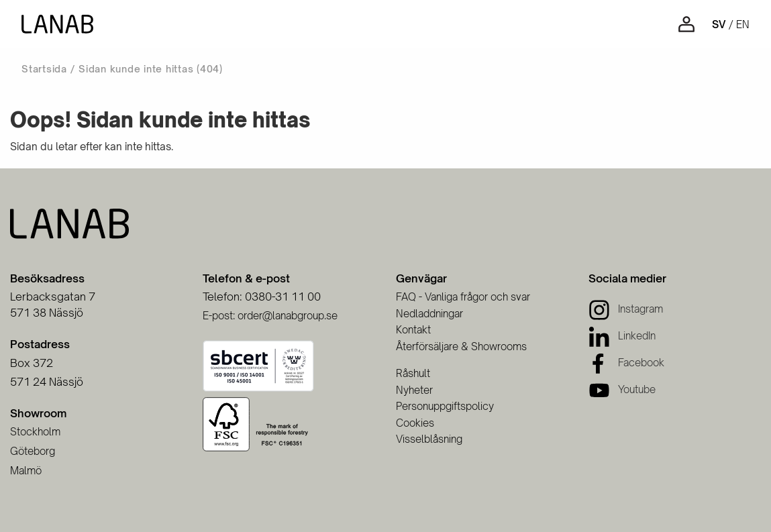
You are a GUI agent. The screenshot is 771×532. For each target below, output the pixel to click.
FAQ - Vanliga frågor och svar (463, 297)
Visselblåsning (429, 439)
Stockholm (35, 432)
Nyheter (414, 390)
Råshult (413, 373)
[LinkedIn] (622, 336)
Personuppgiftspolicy (445, 406)
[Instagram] (626, 309)
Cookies (415, 423)
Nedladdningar (429, 314)
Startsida (44, 69)
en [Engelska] (743, 24)
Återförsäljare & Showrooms (461, 347)
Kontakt (413, 330)
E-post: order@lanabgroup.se (270, 316)
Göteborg (33, 451)
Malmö (26, 471)
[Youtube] (622, 389)
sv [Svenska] (719, 24)
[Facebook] (626, 363)
